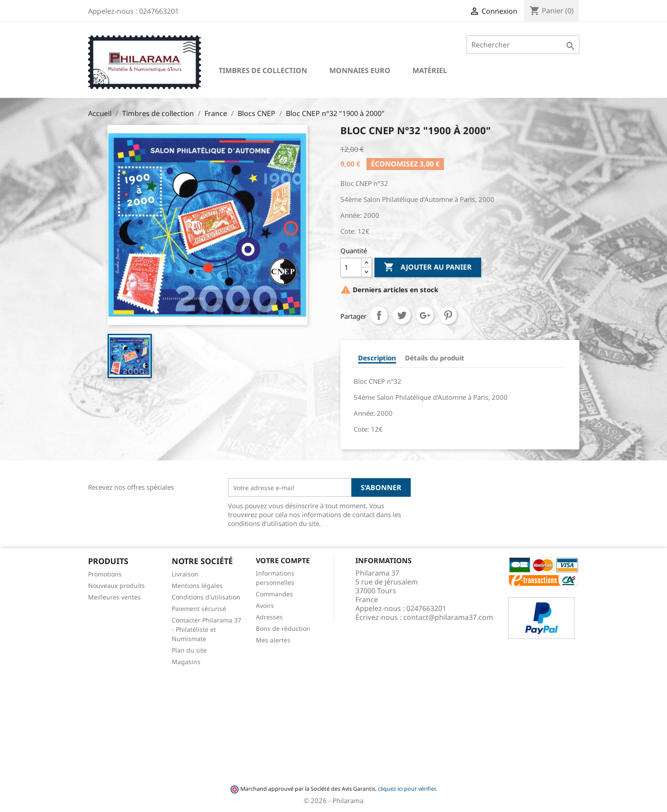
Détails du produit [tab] (435, 358)
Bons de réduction (283, 628)
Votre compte (283, 561)
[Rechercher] (523, 45)
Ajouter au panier (428, 267)
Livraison (185, 574)
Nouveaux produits (116, 586)
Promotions (105, 574)
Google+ (425, 315)
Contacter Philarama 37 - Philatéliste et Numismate (206, 629)
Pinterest (448, 315)
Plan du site (189, 650)
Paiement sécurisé (199, 609)
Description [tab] (377, 358)
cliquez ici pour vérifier (407, 789)
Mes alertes (273, 640)
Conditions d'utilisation (206, 597)
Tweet (402, 315)
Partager (379, 315)
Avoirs (265, 605)
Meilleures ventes (114, 597)
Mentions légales (197, 586)
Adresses (269, 617)
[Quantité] (351, 267)
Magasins (186, 662)
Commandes (274, 594)
